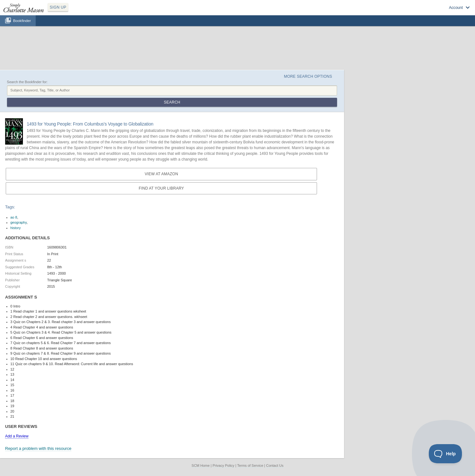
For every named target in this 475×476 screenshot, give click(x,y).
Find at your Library (162, 188)
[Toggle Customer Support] (446, 454)
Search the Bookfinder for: (27, 82)
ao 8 (14, 217)
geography (19, 222)
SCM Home (201, 465)
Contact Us (275, 465)
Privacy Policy (223, 465)
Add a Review (17, 436)
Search (172, 102)
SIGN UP (58, 7)
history (16, 228)
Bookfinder (22, 21)
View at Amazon (161, 174)
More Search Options (308, 76)
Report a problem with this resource (38, 448)
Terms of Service (250, 465)
